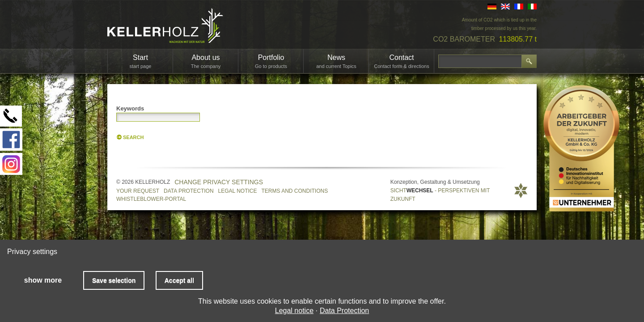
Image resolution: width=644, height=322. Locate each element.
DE (492, 6)
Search (133, 137)
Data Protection (189, 191)
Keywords (130, 108)
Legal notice (238, 191)
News (336, 61)
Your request (138, 191)
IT (532, 6)
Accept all (179, 280)
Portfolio (271, 61)
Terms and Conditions (295, 191)
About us (206, 61)
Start (141, 61)
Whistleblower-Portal (151, 199)
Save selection (114, 280)
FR (519, 6)
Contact (402, 61)
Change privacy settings (219, 182)
